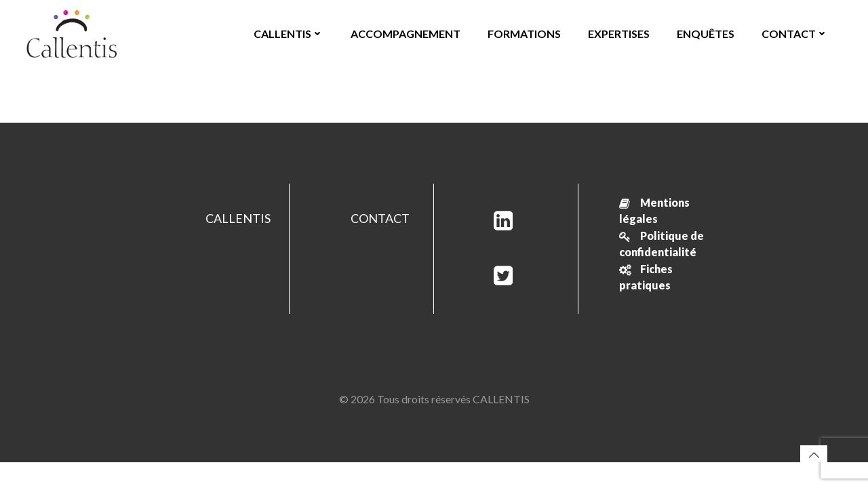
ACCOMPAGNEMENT (406, 34)
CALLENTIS (289, 34)
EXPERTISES (619, 34)
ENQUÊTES (706, 34)
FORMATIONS (524, 34)
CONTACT (795, 34)
